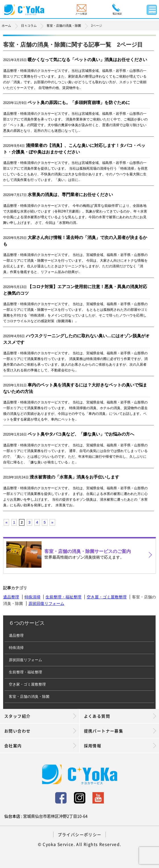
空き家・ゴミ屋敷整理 (27, 684)
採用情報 (120, 746)
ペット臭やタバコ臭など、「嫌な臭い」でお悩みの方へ (81, 434)
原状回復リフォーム (46, 603)
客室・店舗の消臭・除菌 (29, 697)
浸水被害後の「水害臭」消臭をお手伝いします (74, 477)
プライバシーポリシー (80, 834)
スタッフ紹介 (40, 716)
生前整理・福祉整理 (63, 597)
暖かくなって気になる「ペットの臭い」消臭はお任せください (87, 60)
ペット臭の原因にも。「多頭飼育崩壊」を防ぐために (79, 102)
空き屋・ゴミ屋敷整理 (107, 597)
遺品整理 (11, 597)
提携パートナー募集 (120, 731)
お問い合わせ (40, 731)
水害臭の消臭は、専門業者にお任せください (70, 194)
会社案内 (40, 746)
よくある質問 (120, 716)
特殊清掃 (32, 597)
